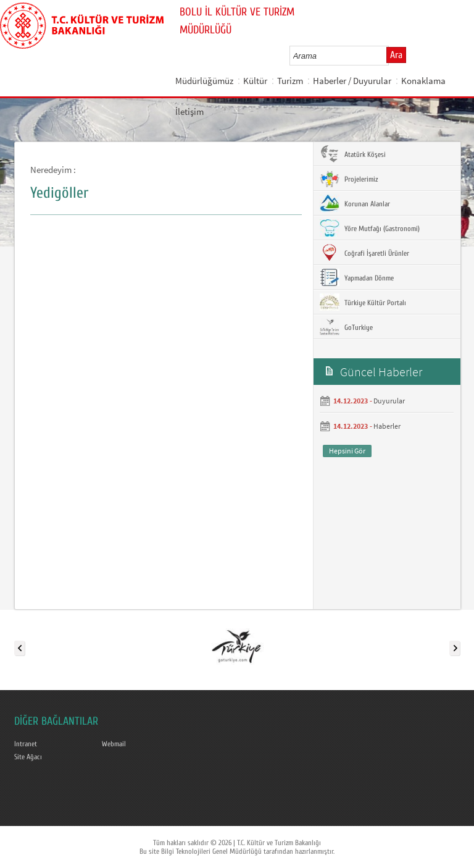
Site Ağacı (28, 757)
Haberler (387, 426)
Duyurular (389, 401)
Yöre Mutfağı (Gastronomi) (370, 228)
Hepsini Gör (347, 451)
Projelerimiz (349, 179)
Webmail (114, 744)
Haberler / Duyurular (352, 81)
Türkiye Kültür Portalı (363, 302)
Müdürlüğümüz (204, 81)
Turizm (290, 81)
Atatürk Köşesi (353, 154)
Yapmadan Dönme (357, 277)
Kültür (255, 81)
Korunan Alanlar (355, 203)
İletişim (189, 112)
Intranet (26, 744)
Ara (396, 55)
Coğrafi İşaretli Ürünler (364, 253)
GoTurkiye (346, 327)
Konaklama (423, 81)
